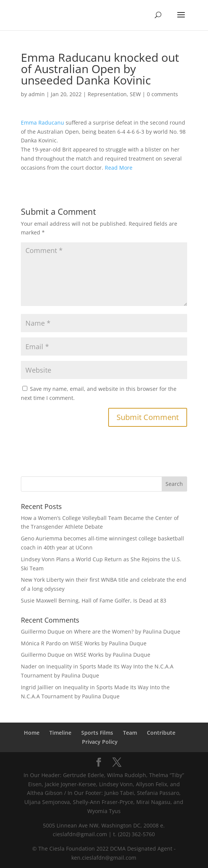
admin (37, 94)
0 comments (162, 94)
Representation (107, 94)
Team (130, 733)
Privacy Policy (100, 742)
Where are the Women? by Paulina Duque (127, 631)
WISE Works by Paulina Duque (108, 643)
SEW (135, 94)
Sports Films (97, 733)
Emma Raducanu (43, 123)
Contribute (161, 733)
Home (32, 733)
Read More (119, 168)
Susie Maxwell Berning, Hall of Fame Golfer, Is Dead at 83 (94, 600)
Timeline (60, 733)
